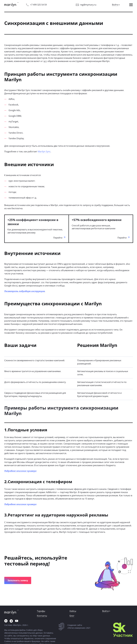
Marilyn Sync (44, 151)
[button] (131, 5)
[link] (11, 5)
